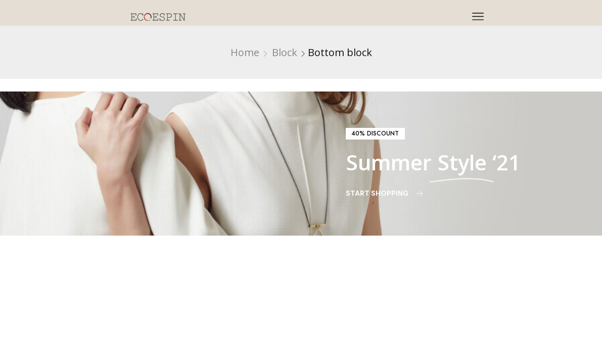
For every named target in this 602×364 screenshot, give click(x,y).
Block (285, 52)
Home (245, 52)
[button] (375, 134)
